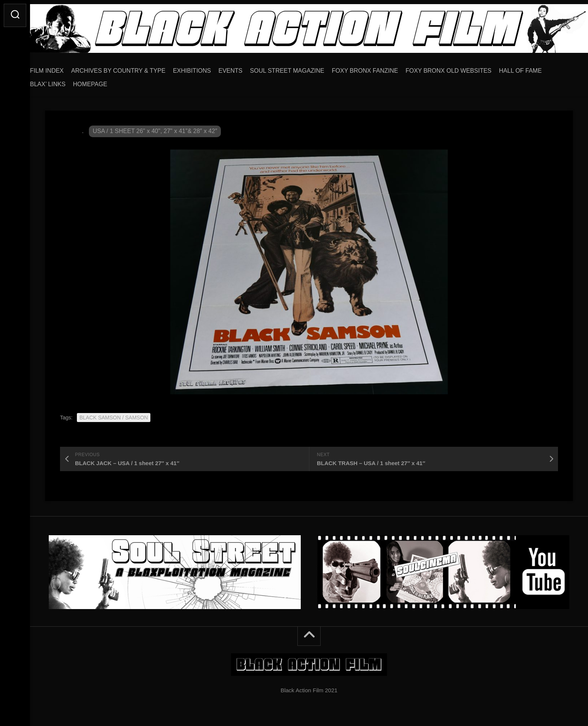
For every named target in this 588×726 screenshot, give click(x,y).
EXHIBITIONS (207, 68)
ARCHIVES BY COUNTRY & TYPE (133, 68)
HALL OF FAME (535, 68)
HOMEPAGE (105, 82)
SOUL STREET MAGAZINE (302, 68)
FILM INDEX (62, 68)
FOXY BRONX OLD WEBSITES (463, 68)
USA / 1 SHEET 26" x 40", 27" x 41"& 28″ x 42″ (155, 128)
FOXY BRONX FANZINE (380, 68)
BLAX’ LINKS (63, 82)
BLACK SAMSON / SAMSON (114, 415)
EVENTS (246, 68)
